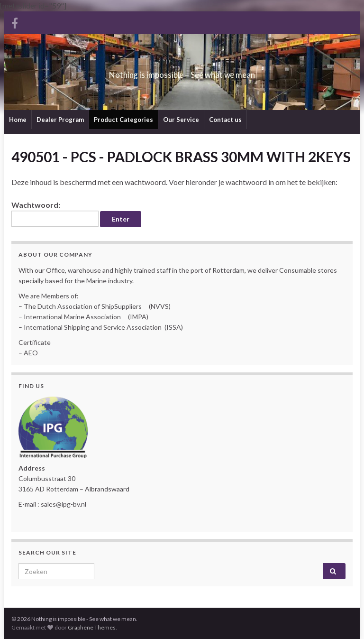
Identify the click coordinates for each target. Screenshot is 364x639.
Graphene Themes (92, 627)
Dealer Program (60, 120)
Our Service (181, 120)
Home (18, 120)
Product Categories (123, 120)
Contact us (225, 120)
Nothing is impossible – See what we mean (182, 72)
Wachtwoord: (55, 213)
